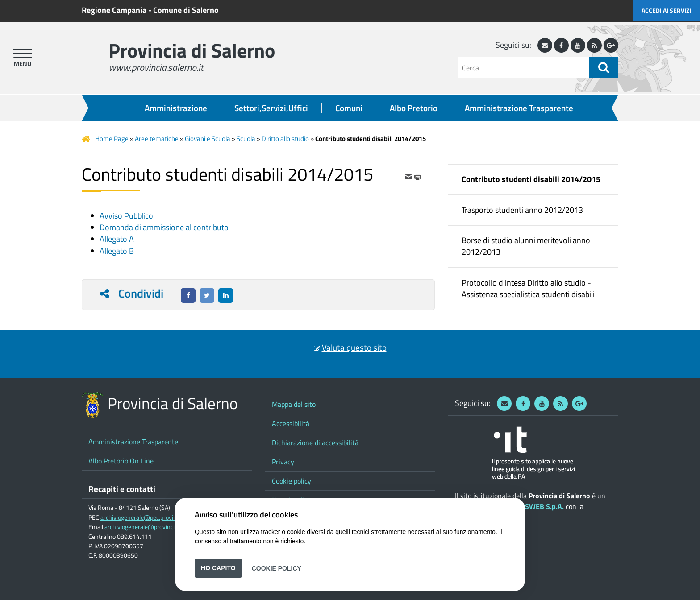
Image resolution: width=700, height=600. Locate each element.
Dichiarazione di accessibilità (315, 443)
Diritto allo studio (285, 139)
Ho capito (218, 568)
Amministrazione (176, 108)
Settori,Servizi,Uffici (271, 108)
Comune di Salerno (186, 10)
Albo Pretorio (414, 108)
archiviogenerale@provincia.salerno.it (154, 527)
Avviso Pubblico (126, 216)
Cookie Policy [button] (277, 568)
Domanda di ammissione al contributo (164, 227)
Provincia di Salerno (192, 50)
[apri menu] (23, 54)
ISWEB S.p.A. (543, 506)
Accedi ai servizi (666, 10)
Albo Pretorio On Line (121, 461)
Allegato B (117, 251)
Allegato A (117, 239)
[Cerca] (523, 68)
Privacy (283, 462)
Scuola (246, 139)
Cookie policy (292, 481)
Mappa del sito (294, 404)
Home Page (112, 139)
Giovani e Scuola (208, 139)
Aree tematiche (157, 139)
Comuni (349, 108)
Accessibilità (291, 423)
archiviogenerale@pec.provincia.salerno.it (155, 517)
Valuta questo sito (354, 348)
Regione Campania (114, 10)
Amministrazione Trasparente (519, 108)
